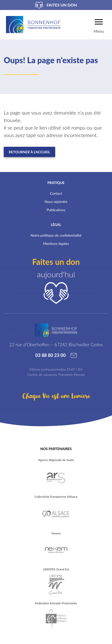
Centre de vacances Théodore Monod (56, 375)
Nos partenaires (56, 449)
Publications (56, 210)
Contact (56, 193)
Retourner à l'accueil (29, 152)
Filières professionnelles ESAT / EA (56, 369)
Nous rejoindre (56, 202)
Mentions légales (56, 243)
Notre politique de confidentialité (56, 235)
